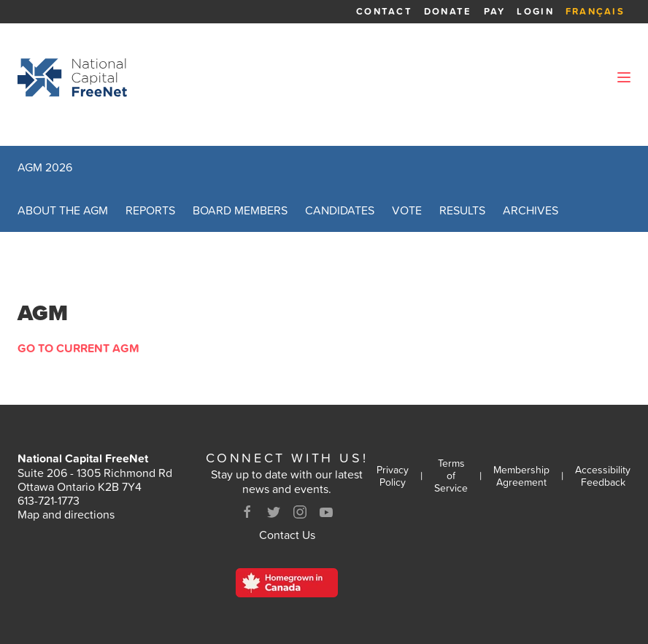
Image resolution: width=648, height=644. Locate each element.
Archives (531, 210)
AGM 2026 (45, 167)
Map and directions (66, 514)
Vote (407, 210)
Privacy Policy (393, 476)
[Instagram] (300, 512)
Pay (495, 11)
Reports (150, 210)
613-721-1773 (49, 500)
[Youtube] (326, 512)
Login (535, 11)
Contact (384, 11)
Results (462, 210)
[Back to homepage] (72, 77)
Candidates (340, 210)
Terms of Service (451, 476)
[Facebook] (247, 512)
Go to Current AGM (78, 348)
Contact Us (287, 535)
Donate (448, 11)
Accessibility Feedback (603, 476)
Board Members (240, 210)
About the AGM (63, 210)
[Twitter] (274, 512)
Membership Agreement (521, 476)
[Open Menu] (624, 77)
